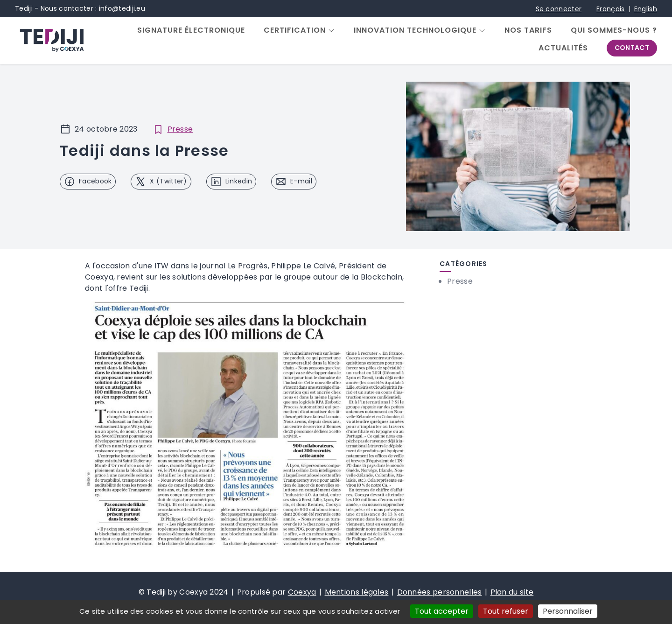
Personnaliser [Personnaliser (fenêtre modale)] (568, 611)
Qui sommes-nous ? (614, 30)
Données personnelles (440, 592)
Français (610, 9)
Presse (180, 129)
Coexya (302, 592)
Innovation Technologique (415, 30)
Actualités (563, 48)
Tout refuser (506, 611)
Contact (632, 48)
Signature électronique (191, 30)
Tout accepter (442, 611)
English (646, 9)
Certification (295, 30)
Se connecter (559, 9)
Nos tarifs (528, 30)
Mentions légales (357, 592)
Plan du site (512, 592)
